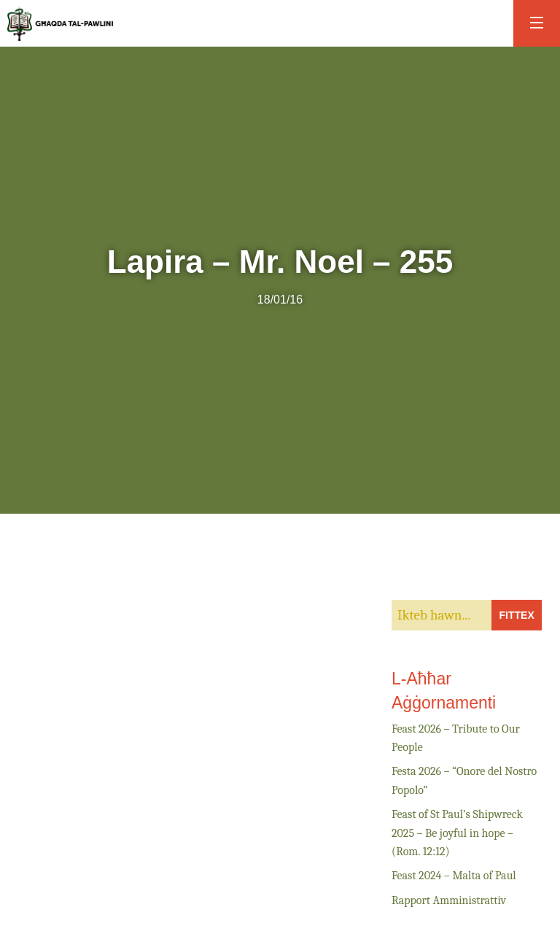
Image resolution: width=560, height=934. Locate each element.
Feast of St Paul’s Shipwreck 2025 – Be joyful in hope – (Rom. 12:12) (457, 833)
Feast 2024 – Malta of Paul (454, 876)
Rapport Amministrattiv (449, 900)
